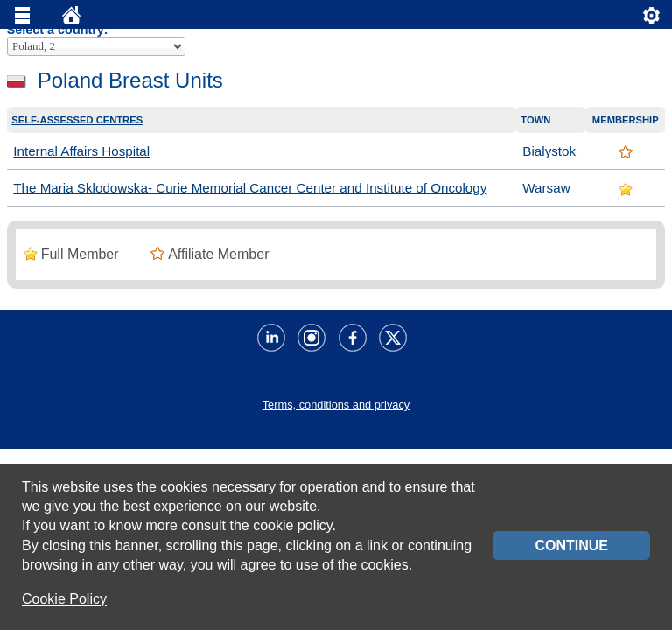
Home (72, 20)
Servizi (652, 20)
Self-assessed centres (77, 120)
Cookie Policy (64, 599)
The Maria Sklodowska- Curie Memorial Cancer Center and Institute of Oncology (250, 188)
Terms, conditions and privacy (336, 405)
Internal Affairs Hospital (81, 151)
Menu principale (23, 20)
